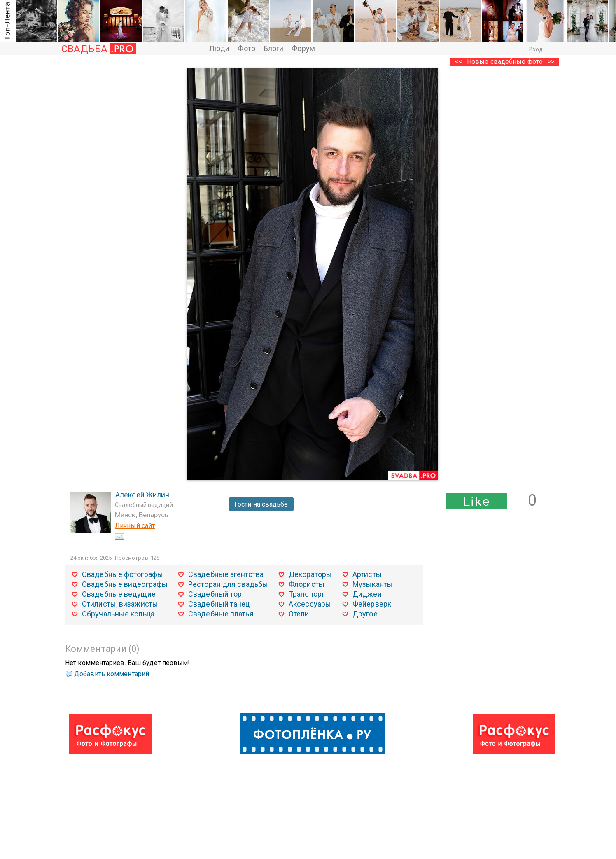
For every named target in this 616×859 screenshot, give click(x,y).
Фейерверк (372, 604)
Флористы (307, 584)
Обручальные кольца (118, 614)
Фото (246, 48)
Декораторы (310, 574)
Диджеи (367, 594)
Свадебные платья (221, 614)
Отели (299, 614)
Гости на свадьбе (261, 504)
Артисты (367, 574)
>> (551, 62)
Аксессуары (310, 604)
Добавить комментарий (112, 674)
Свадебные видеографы (125, 584)
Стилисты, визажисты (120, 604)
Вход (536, 49)
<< (459, 62)
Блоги (274, 48)
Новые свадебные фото (505, 62)
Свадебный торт (216, 594)
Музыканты (373, 584)
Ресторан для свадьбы (228, 584)
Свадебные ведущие (119, 594)
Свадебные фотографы (122, 574)
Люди (219, 48)
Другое (365, 614)
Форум (303, 48)
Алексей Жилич (142, 495)
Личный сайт (135, 526)
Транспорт (307, 594)
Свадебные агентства (226, 574)
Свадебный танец (219, 604)
